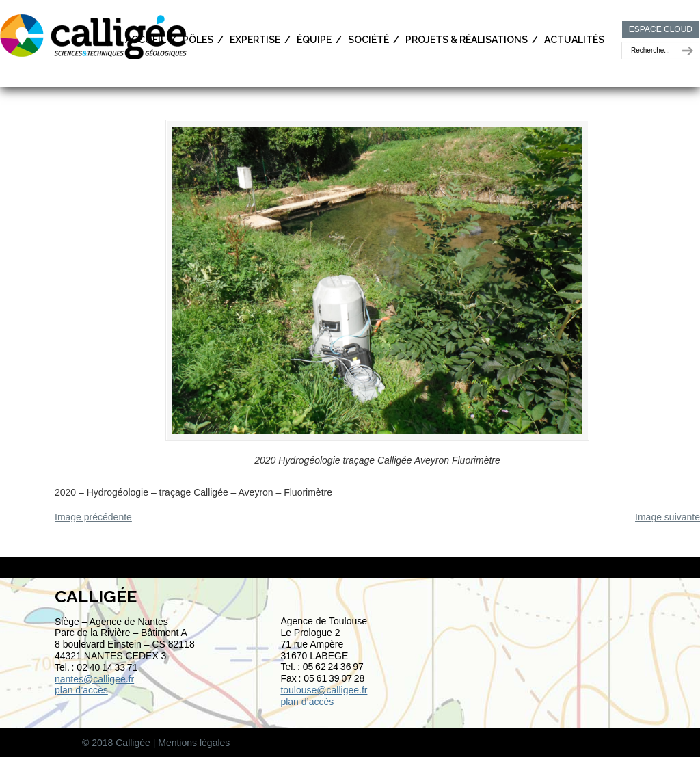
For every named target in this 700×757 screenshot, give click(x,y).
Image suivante (668, 517)
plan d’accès (81, 690)
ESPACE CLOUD (661, 29)
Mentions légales (194, 743)
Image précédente (93, 517)
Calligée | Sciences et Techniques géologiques (94, 36)
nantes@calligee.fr (94, 679)
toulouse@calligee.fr (324, 690)
